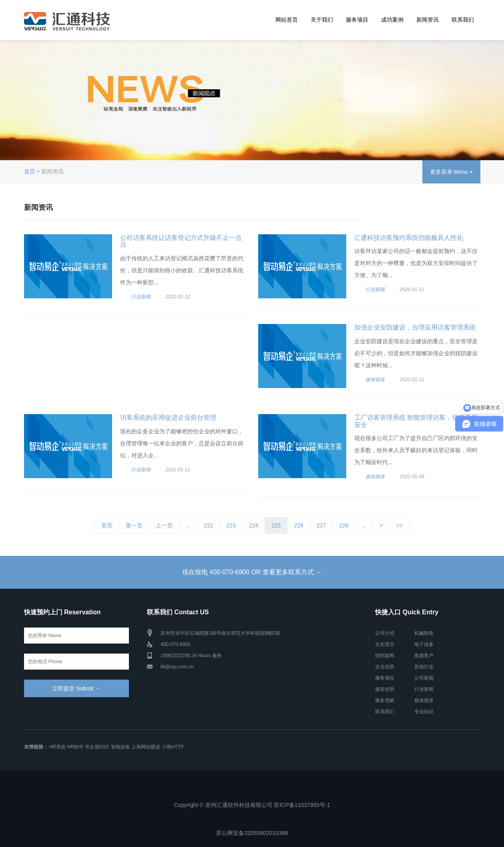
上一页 (164, 525)
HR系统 (57, 747)
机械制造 (424, 633)
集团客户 (424, 656)
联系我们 (463, 20)
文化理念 (385, 644)
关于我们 (322, 20)
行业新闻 (141, 297)
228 (344, 525)
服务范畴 (385, 700)
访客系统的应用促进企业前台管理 (168, 417)
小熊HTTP (173, 747)
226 (298, 525)
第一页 (134, 525)
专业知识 (424, 712)
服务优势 (385, 689)
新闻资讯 (428, 20)
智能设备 (120, 747)
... (188, 525)
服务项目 (357, 20)
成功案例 (392, 20)
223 (231, 525)
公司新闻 (424, 678)
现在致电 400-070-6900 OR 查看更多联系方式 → (252, 572)
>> (399, 525)
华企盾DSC (97, 747)
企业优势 (385, 667)
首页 (30, 171)
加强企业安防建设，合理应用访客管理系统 (415, 327)
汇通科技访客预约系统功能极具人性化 (409, 238)
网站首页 (287, 20)
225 (276, 525)
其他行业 (424, 667)
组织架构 (385, 656)
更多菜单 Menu (451, 172)
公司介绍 (385, 633)
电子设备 (424, 644)
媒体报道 (375, 380)
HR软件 (75, 747)
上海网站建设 (146, 747)
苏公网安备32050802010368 (252, 833)
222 (208, 525)
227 (321, 525)
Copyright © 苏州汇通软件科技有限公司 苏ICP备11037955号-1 (252, 805)
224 (254, 525)
